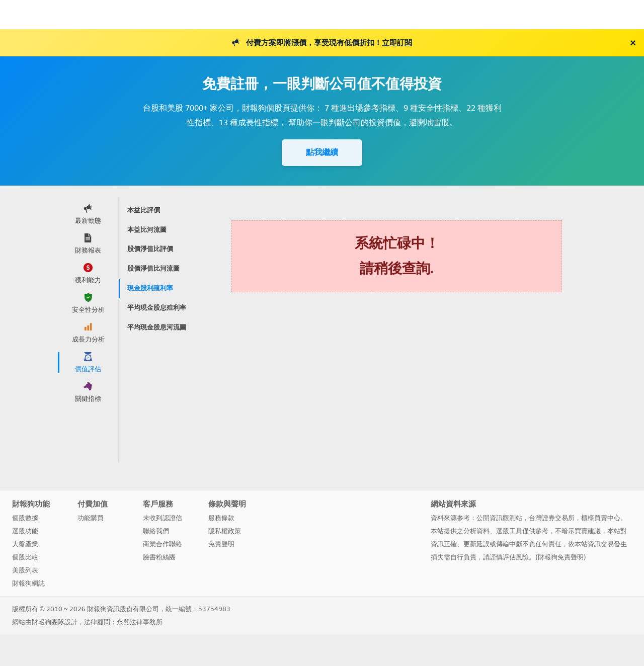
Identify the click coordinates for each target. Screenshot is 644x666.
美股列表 (25, 570)
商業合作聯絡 (163, 544)
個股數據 (25, 518)
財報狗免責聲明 (561, 557)
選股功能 (25, 531)
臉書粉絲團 (159, 557)
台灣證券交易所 (552, 518)
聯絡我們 (156, 531)
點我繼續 (322, 152)
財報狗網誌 (28, 583)
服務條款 (221, 518)
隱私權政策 (225, 531)
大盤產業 (25, 544)
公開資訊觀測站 (499, 518)
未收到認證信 (163, 518)
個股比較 (25, 557)
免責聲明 (221, 544)
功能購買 (91, 518)
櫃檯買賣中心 (601, 518)
